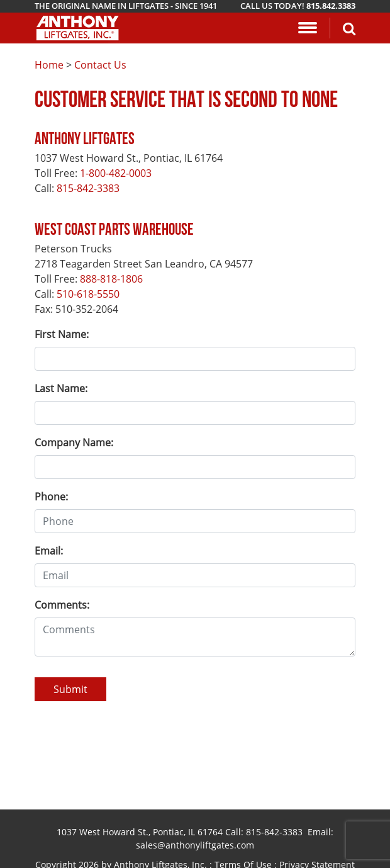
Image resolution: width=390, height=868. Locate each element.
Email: (49, 551)
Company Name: (74, 442)
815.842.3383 (331, 6)
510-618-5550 (88, 294)
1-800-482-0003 (116, 173)
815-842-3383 (88, 188)
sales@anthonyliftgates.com (195, 845)
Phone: (51, 497)
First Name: (62, 334)
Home (49, 65)
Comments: (62, 605)
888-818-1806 (111, 279)
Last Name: (61, 388)
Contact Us (100, 65)
